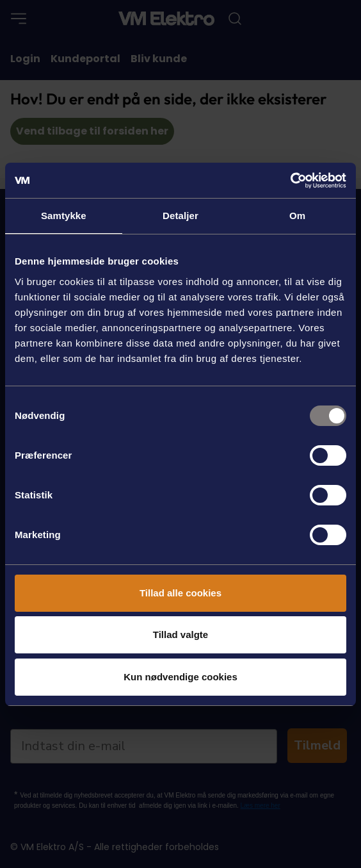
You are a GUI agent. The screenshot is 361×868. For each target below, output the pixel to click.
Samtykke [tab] (64, 216)
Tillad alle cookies (180, 593)
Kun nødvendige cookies (180, 677)
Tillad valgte (180, 635)
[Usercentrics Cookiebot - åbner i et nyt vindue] (290, 181)
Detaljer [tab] (180, 216)
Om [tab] (297, 216)
